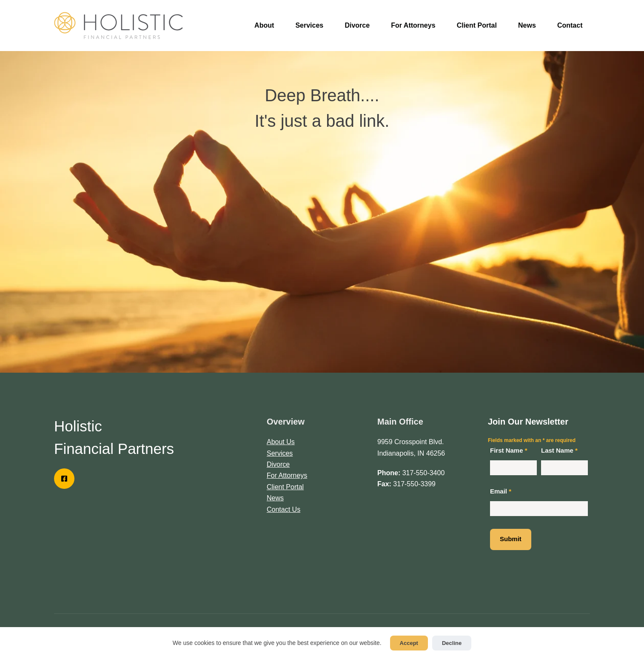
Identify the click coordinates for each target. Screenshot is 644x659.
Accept (409, 643)
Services (309, 25)
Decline (452, 643)
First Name (509, 450)
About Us (281, 442)
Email (501, 491)
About (264, 25)
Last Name (559, 450)
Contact (570, 25)
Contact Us (284, 509)
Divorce (357, 25)
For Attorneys (413, 25)
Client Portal (477, 25)
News (527, 25)
